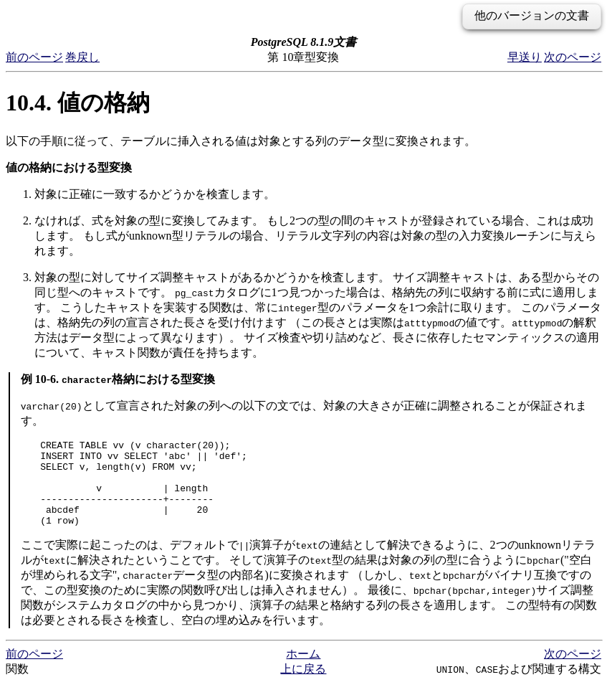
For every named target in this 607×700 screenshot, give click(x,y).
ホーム (303, 671)
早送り (525, 57)
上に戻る (303, 686)
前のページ (34, 57)
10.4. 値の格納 (78, 103)
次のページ (573, 57)
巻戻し (82, 57)
